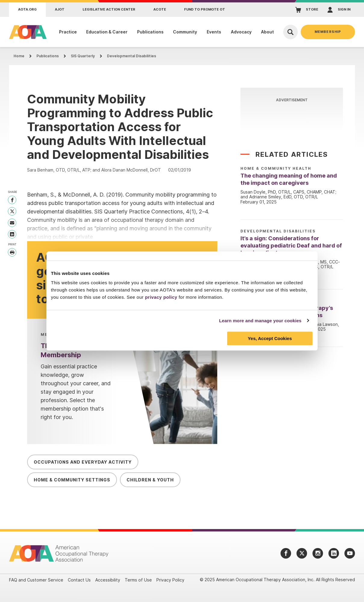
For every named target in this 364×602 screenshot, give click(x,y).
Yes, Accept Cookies (270, 338)
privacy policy (161, 297)
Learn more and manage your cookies (260, 321)
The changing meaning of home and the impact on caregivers (289, 179)
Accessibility (108, 580)
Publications (48, 56)
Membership (328, 32)
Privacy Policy (170, 580)
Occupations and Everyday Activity (83, 462)
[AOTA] (26, 32)
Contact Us (79, 580)
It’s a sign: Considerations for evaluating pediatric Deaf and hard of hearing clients (291, 246)
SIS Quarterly (83, 56)
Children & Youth (150, 480)
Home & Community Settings (72, 480)
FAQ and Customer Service (36, 580)
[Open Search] (290, 32)
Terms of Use (138, 580)
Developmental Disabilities (132, 56)
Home (19, 56)
